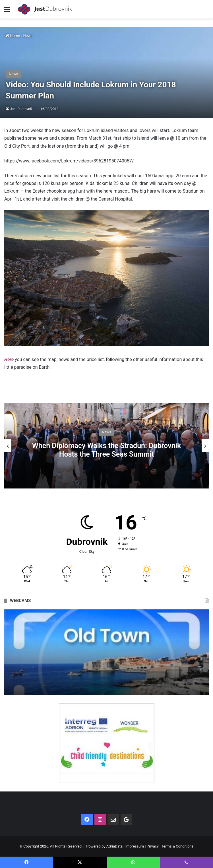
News (107, 432)
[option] (107, 446)
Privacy (153, 846)
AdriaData (114, 846)
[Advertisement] (107, 61)
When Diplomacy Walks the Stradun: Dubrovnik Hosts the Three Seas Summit (107, 450)
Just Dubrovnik (21, 109)
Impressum (135, 846)
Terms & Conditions (177, 846)
